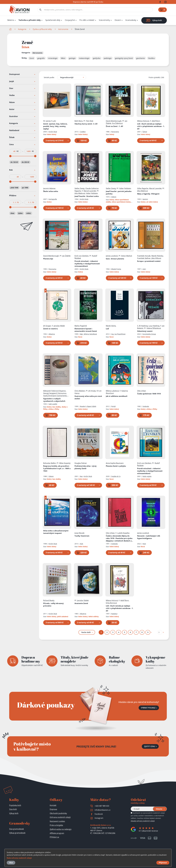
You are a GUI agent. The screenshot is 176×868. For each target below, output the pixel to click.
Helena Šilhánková (154, 328)
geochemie (140, 58)
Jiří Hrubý (92, 391)
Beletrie (11, 20)
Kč (18, 151)
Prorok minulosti (87, 264)
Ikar (81, 476)
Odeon (114, 197)
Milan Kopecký (65, 463)
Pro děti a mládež (87, 20)
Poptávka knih (15, 805)
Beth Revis (79, 121)
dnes (12, 213)
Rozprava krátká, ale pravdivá (57, 468)
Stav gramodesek (16, 829)
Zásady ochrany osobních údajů (143, 821)
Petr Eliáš (90, 121)
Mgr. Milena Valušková (88, 334)
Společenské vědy (53, 20)
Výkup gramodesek (17, 833)
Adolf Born (156, 121)
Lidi (151, 126)
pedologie (108, 58)
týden (20, 213)
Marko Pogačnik (81, 326)
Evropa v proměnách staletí (149, 261)
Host (144, 544)
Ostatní (118, 20)
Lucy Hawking (154, 326)
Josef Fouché (87, 196)
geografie (41, 58)
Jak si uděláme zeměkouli (117, 396)
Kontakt (53, 805)
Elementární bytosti (86, 330)
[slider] (10, 156)
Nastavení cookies (57, 821)
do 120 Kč (14, 162)
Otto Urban (142, 391)
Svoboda (146, 406)
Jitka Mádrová (80, 193)
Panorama (115, 132)
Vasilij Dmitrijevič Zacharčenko (55, 396)
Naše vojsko (147, 476)
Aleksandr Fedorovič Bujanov (54, 391)
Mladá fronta (116, 269)
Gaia (115, 259)
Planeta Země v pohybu (116, 466)
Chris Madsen (80, 391)
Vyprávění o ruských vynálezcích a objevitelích (54, 400)
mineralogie (53, 58)
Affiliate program (57, 833)
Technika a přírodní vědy (30, 20)
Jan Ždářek (66, 256)
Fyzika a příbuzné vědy (42, 29)
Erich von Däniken (82, 256)
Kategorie (22, 29)
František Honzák (144, 256)
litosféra (151, 58)
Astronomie (63, 29)
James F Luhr (51, 121)
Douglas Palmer (81, 463)
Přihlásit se (54, 837)
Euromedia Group (149, 334)
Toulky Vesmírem (82, 536)
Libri (144, 269)
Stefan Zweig (79, 188)
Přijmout (163, 863)
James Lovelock (112, 256)
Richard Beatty (49, 600)
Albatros (52, 334)
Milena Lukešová (112, 391)
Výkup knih (14, 813)
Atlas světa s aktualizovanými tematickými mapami (56, 532)
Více (11, 863)
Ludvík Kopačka (123, 533)
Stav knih (13, 809)
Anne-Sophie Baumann (115, 463)
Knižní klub (53, 132)
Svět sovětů (53, 404)
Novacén (149, 537)
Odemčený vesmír (145, 331)
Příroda (53, 605)
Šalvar (145, 132)
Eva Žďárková (117, 123)
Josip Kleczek (79, 533)
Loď (107, 329)
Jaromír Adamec (49, 188)
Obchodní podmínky (58, 813)
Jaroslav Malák (59, 326)
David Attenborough (114, 121)
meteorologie (84, 58)
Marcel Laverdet (90, 191)
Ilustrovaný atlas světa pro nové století (88, 397)
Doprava (53, 809)
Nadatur (114, 614)
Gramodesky (131, 20)
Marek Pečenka (157, 256)
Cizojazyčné (70, 20)
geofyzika (97, 58)
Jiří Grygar (47, 326)
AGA (81, 544)
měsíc (29, 213)
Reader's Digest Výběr (88, 406)
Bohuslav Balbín (49, 463)
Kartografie (53, 199)
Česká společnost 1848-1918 (149, 394)
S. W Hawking (142, 326)
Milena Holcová (143, 121)
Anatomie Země (81, 603)
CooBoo (83, 132)
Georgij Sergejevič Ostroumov (55, 393)
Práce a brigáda (56, 825)
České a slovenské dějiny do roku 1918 (119, 538)
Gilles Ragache (143, 188)
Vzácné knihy (104, 20)
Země (32, 58)
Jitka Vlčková (156, 258)
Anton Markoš (127, 256)
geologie (72, 58)
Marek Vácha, (111, 326)
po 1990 (25, 188)
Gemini (145, 199)
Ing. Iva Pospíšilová (118, 334)
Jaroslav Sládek (83, 600)
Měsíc (63, 58)
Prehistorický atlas (85, 467)
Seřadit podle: (49, 77)
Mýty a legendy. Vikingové (148, 194)
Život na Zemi (114, 126)
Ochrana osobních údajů (60, 817)
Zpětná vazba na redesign (61, 829)
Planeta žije (48, 259)
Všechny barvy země (86, 124)
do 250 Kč (25, 162)
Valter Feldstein (92, 193)
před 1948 (14, 188)
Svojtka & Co (116, 476)
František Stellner (144, 258)
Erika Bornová (111, 603)
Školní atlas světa (51, 191)
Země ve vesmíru (51, 329)
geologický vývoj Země (124, 58)
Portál (113, 406)
